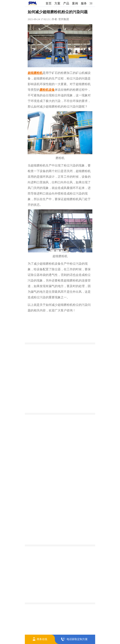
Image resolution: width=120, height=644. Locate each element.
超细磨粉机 (35, 73)
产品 (66, 3)
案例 (75, 3)
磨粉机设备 (47, 90)
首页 (49, 3)
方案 (57, 3)
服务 (84, 3)
